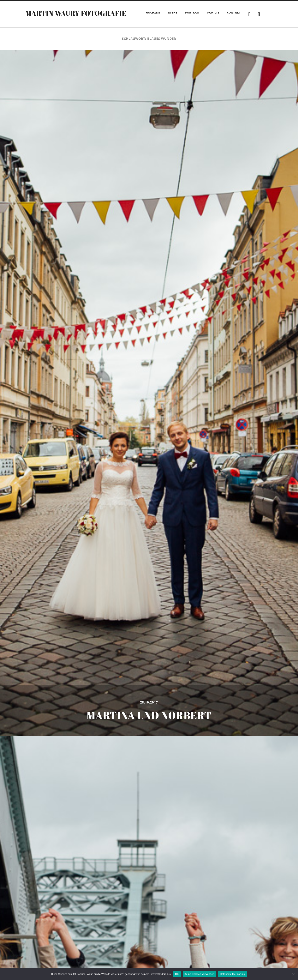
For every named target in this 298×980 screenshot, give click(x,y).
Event (173, 12)
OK (177, 974)
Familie (213, 12)
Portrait (192, 12)
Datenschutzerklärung (232, 974)
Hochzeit (153, 12)
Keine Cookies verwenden (199, 974)
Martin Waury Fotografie (76, 13)
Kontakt (234, 12)
